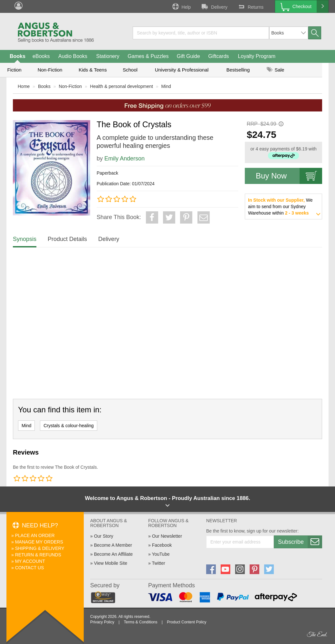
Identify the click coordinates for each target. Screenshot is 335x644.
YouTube (161, 554)
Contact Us (30, 568)
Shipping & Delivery (40, 548)
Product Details (67, 239)
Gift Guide (188, 56)
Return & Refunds (38, 555)
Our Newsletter (167, 536)
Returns (250, 6)
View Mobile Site (111, 563)
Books (18, 56)
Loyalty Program (257, 56)
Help (181, 6)
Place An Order (35, 535)
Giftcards (219, 56)
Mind (166, 86)
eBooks (41, 56)
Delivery (214, 6)
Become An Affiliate (113, 554)
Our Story (104, 536)
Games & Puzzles (148, 56)
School (130, 70)
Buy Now (289, 176)
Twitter (158, 563)
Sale (275, 70)
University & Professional (182, 70)
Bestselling (238, 70)
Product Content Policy (187, 622)
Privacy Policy (102, 622)
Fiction (14, 70)
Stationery (108, 56)
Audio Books (73, 56)
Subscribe (300, 542)
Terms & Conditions (140, 622)
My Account (30, 561)
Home (24, 86)
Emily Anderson (124, 159)
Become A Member (113, 545)
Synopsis (25, 239)
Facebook (162, 545)
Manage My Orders (39, 542)
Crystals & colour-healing (69, 426)
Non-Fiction (50, 70)
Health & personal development (122, 86)
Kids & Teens (93, 70)
